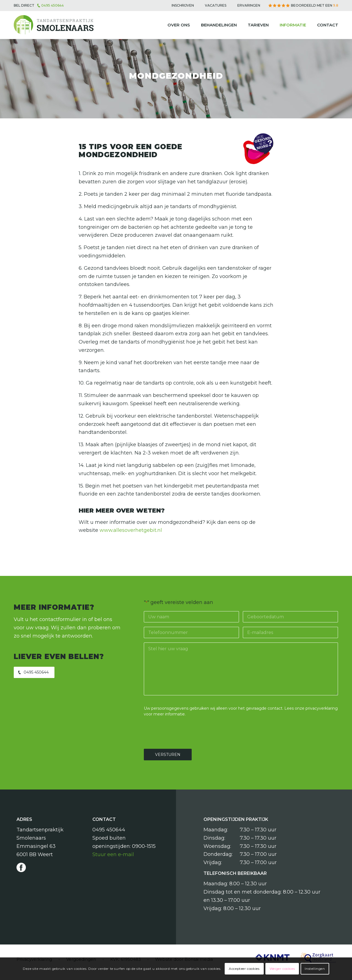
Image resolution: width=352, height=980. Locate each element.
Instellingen (315, 969)
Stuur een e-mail (113, 854)
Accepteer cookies (244, 969)
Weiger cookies (282, 969)
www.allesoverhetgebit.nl (131, 530)
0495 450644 (53, 5)
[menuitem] (183, 6)
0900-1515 (144, 846)
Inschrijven (183, 5)
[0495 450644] (34, 672)
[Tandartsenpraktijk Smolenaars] (54, 25)
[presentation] (186, 732)
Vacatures (216, 5)
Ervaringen (249, 5)
